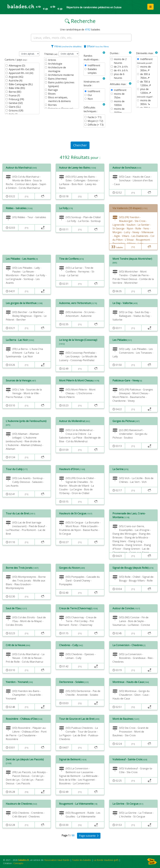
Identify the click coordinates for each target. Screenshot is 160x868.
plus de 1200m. (146, 91)
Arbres (52, 60)
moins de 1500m (119, 111)
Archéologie (55, 64)
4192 (88, 29)
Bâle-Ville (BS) (17, 88)
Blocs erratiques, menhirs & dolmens (59, 99)
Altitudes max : (118, 84)
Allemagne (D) (17, 66)
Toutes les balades (82, 860)
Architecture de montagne (57, 69)
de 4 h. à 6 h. (121, 70)
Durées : (115, 53)
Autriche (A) (16, 81)
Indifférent (94, 65)
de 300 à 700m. (145, 76)
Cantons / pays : (16, 60)
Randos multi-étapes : (92, 58)
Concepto (18, 863)
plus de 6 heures (119, 76)
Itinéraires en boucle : (91, 83)
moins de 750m (119, 96)
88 (73, 835)
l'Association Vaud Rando (57, 860)
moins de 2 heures (120, 61)
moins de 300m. (145, 69)
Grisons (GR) (16, 110)
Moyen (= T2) (95, 121)
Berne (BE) (15, 92)
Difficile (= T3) (96, 125)
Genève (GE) (16, 103)
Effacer (96, 46)
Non (90, 99)
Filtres (66, 46)
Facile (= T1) (95, 117)
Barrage (53, 90)
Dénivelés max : (145, 53)
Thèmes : (51, 54)
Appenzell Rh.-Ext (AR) (22, 69)
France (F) (14, 96)
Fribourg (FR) (16, 99)
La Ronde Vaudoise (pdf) (106, 860)
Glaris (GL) (15, 107)
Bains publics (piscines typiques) (61, 84)
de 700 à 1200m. (146, 83)
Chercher (80, 145)
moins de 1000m (119, 103)
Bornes (52, 105)
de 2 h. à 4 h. (121, 67)
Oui (90, 95)
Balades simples (92, 71)
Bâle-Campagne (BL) (21, 84)
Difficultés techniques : (91, 109)
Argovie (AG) (16, 77)
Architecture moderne (61, 75)
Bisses (52, 94)
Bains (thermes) (57, 79)
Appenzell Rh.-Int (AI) (21, 73)
